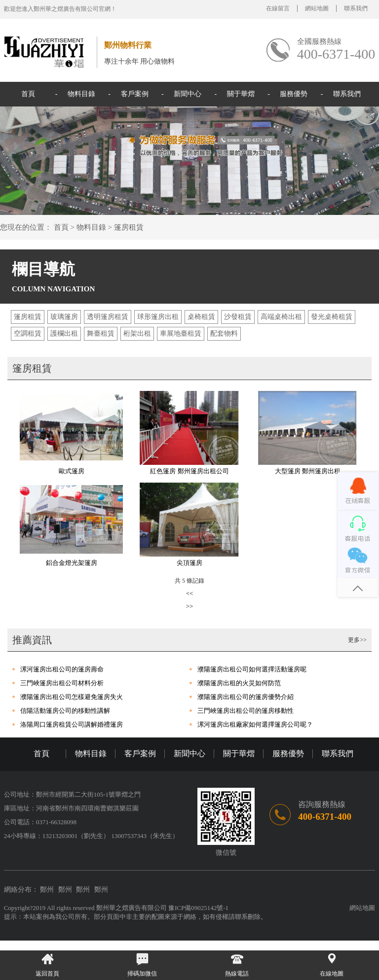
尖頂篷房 (189, 563)
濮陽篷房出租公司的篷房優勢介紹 (246, 697)
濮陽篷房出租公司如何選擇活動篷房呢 (252, 669)
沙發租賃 (238, 317)
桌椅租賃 (201, 317)
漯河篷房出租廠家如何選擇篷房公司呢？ (255, 724)
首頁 (28, 94)
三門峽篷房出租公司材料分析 (62, 683)
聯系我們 (356, 8)
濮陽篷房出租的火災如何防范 (239, 683)
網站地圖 (317, 8)
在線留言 (278, 8)
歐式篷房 (72, 471)
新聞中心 (188, 94)
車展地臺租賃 (181, 333)
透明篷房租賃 (108, 317)
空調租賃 (28, 333)
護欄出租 (64, 333)
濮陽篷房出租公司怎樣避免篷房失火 (72, 697)
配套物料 (224, 333)
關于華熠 (241, 94)
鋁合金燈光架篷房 (72, 563)
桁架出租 (137, 333)
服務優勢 (294, 94)
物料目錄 (81, 94)
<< (190, 593)
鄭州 (47, 890)
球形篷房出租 (158, 317)
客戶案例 (135, 94)
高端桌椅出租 (281, 317)
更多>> (357, 640)
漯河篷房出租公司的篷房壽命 (62, 669)
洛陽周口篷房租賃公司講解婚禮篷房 (72, 724)
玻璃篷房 (64, 317)
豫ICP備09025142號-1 (198, 908)
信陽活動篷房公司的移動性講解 (65, 711)
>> (190, 606)
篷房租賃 (129, 227)
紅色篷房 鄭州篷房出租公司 (189, 471)
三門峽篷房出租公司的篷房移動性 (246, 711)
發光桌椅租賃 (332, 317)
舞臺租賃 (101, 333)
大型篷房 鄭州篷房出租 (308, 471)
